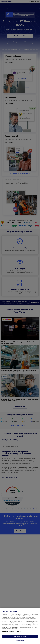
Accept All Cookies (20, 636)
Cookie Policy (5, 627)
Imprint (19, 631)
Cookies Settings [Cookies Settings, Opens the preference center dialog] (20, 641)
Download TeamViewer (8, 631)
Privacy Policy (15, 627)
